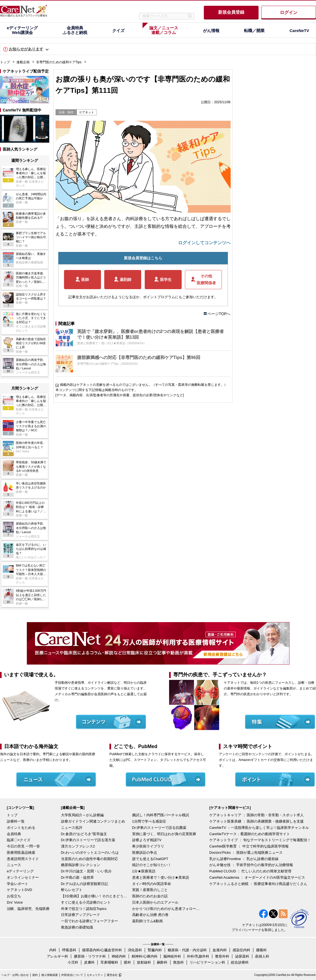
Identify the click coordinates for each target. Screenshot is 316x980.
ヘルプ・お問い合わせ (15, 975)
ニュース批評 (72, 828)
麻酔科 (162, 962)
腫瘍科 (261, 950)
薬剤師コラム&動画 (148, 921)
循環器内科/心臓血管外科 (102, 950)
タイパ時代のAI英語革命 (152, 884)
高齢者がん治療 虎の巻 (150, 915)
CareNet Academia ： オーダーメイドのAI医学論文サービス (257, 877)
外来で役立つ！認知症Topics (84, 909)
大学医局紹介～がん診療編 (82, 815)
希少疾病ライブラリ (148, 846)
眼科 (127, 962)
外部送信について (72, 975)
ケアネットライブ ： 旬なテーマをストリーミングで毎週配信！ (260, 840)
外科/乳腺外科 (198, 956)
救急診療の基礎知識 (77, 927)
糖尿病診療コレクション (81, 865)
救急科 (179, 962)
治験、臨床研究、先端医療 (28, 909)
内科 (53, 950)
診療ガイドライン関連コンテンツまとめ (93, 821)
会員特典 (14, 834)
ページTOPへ (219, 314)
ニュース (14, 865)
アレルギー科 (57, 956)
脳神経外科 (172, 956)
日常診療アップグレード (81, 915)
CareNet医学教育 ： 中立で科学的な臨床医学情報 (249, 846)
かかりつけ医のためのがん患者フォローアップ (166, 909)
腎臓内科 (155, 950)
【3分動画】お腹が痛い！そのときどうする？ (95, 896)
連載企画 (23, 62)
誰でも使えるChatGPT (150, 859)
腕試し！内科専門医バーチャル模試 (161, 815)
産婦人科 (262, 956)
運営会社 (112, 975)
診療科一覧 (16, 821)
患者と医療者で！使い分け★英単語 (161, 877)
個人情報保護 (50, 975)
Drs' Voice (15, 902)
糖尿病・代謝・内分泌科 (187, 950)
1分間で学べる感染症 (149, 821)
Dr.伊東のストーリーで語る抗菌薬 (159, 828)
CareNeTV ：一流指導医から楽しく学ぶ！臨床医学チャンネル (259, 828)
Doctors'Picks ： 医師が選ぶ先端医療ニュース (246, 853)
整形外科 (222, 956)
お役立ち (14, 896)
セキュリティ (95, 975)
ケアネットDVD (19, 890)
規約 (35, 975)
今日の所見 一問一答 (23, 846)
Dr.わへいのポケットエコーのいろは (90, 853)
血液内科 (220, 950)
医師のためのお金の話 (150, 896)
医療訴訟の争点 (145, 853)
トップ (5, 62)
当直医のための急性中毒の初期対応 (89, 859)
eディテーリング (20, 871)
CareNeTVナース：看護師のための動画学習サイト (250, 834)
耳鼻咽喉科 (109, 962)
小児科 (73, 962)
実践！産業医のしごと (150, 890)
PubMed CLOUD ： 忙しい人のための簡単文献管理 (250, 871)
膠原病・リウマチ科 (90, 956)
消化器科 (135, 950)
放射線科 (144, 962)
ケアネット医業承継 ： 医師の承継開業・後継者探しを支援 (256, 821)
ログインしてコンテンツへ (204, 243)
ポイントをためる (21, 828)
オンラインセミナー (23, 877)
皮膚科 (89, 962)
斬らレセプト (72, 890)
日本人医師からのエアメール (155, 902)
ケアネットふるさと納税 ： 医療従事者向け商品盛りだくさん (258, 884)
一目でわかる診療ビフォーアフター (89, 921)
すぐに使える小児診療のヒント (86, 902)
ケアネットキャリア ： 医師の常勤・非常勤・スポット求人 (256, 815)
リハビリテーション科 (207, 962)
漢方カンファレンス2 (78, 846)
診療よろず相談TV (147, 840)
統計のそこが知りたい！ (152, 865)
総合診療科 (240, 962)
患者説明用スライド (23, 859)
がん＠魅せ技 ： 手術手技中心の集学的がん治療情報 (251, 865)
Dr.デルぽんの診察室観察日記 (85, 884)
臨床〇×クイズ (19, 840)
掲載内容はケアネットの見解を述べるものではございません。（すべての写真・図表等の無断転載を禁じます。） (144, 385)
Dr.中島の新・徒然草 (78, 877)
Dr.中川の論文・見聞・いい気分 (86, 871)
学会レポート (18, 884)
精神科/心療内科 (145, 956)
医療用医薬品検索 (21, 853)
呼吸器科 (69, 950)
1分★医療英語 (144, 871)
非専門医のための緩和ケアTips (59, 62)
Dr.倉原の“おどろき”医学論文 (84, 834)
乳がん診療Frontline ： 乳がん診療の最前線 (244, 859)
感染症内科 (241, 950)
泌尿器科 (242, 956)
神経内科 (119, 956)
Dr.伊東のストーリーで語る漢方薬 (88, 840)
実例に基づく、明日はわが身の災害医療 (164, 834)
